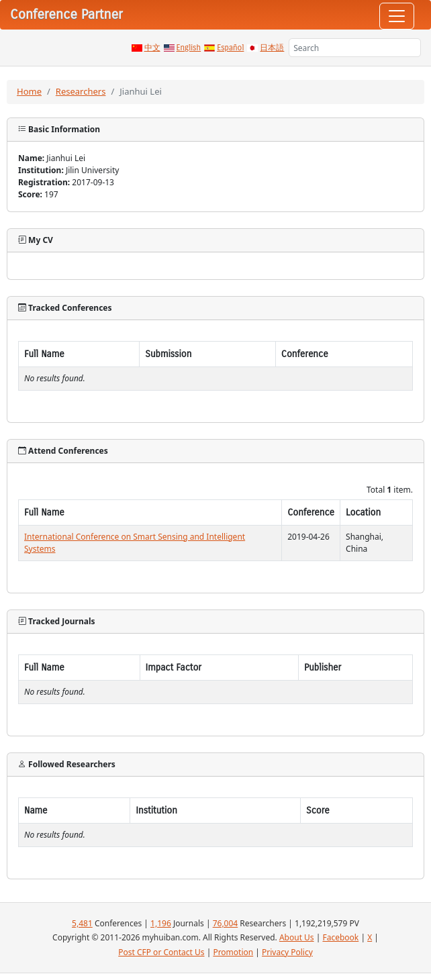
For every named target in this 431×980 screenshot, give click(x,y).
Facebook (340, 937)
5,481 (82, 923)
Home (29, 91)
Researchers (81, 91)
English (189, 48)
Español (230, 48)
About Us (297, 937)
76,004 (226, 923)
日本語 (272, 48)
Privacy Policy (287, 952)
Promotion (233, 952)
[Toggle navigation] (397, 16)
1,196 (161, 923)
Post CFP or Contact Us (161, 952)
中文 (152, 48)
